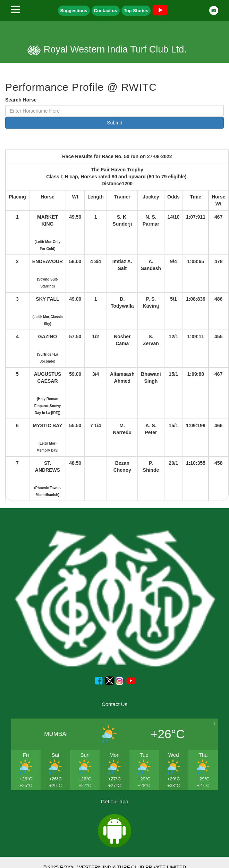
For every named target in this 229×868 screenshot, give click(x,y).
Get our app (114, 801)
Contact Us (114, 704)
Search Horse (21, 100)
